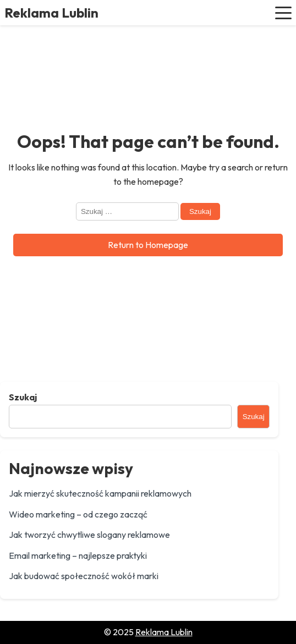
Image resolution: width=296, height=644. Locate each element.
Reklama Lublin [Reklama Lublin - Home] (51, 13)
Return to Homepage (148, 245)
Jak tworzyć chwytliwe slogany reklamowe (89, 535)
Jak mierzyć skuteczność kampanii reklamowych (100, 493)
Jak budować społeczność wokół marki (84, 576)
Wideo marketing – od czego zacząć (78, 514)
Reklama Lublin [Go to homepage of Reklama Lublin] (164, 632)
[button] (283, 13)
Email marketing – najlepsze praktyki (78, 555)
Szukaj (23, 397)
